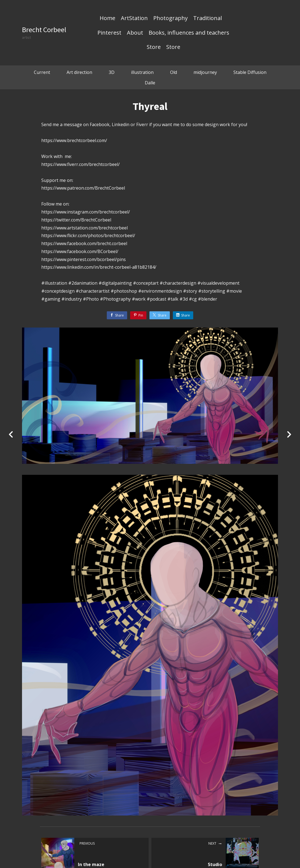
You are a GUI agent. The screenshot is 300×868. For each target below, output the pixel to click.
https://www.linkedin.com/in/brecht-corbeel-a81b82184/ (99, 267)
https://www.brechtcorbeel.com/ (74, 140)
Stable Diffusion (250, 72)
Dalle (150, 83)
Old (174, 72)
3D (112, 72)
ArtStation (134, 18)
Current (42, 72)
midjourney (205, 72)
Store (154, 47)
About (135, 33)
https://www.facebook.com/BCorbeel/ (80, 251)
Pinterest (109, 33)
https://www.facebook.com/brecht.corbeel (84, 243)
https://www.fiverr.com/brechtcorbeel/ (81, 164)
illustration (142, 72)
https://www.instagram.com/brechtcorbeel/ (86, 212)
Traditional (208, 18)
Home (107, 18)
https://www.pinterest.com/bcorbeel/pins (84, 259)
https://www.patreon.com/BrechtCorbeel (83, 188)
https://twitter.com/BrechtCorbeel (76, 220)
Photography (171, 18)
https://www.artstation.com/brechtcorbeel (84, 228)
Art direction (79, 72)
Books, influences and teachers (189, 33)
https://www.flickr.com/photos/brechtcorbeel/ (88, 235)
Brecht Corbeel (44, 30)
